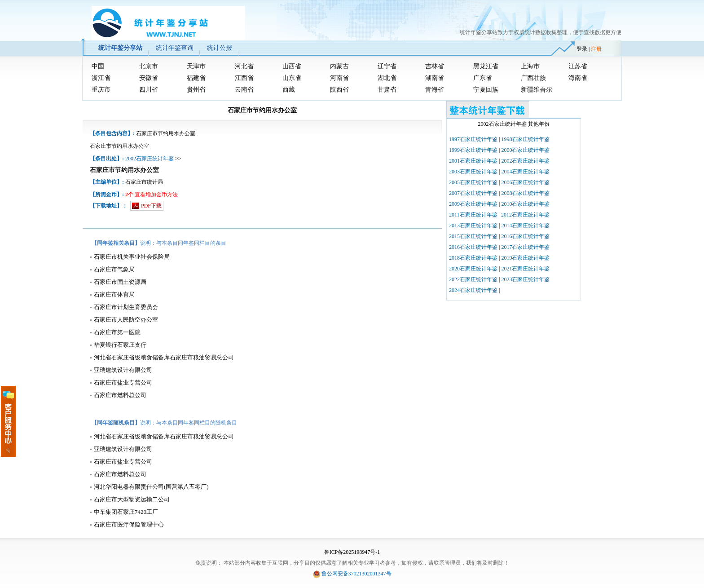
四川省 (149, 90)
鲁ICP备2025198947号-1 (352, 552)
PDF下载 (151, 206)
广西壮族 (533, 78)
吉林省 (435, 66)
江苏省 (578, 66)
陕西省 (339, 90)
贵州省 (196, 90)
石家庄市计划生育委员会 (126, 307)
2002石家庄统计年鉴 (150, 159)
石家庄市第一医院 (117, 332)
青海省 (435, 90)
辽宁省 (387, 66)
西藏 (289, 90)
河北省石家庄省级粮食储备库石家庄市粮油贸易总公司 (164, 357)
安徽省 (149, 78)
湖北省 (387, 78)
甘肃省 (387, 90)
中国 (98, 66)
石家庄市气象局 (114, 269)
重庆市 (101, 90)
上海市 (530, 66)
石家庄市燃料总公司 (120, 395)
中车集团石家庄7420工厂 (126, 512)
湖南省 (435, 78)
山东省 (292, 78)
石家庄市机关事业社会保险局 (132, 257)
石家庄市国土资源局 (120, 282)
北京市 (149, 66)
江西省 (244, 78)
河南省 (339, 78)
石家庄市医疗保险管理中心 (129, 524)
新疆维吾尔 (537, 90)
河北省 (244, 66)
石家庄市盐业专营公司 (123, 382)
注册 (596, 49)
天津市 (196, 66)
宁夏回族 (486, 90)
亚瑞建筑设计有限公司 (123, 370)
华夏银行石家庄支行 (120, 345)
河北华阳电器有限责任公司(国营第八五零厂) (151, 487)
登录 (582, 49)
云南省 (244, 90)
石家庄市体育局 (114, 294)
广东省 (483, 78)
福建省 (196, 78)
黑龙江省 (486, 66)
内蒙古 (339, 66)
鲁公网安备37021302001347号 (356, 574)
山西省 (292, 66)
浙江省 (101, 78)
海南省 (578, 78)
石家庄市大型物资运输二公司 (132, 499)
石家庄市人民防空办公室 (126, 320)
